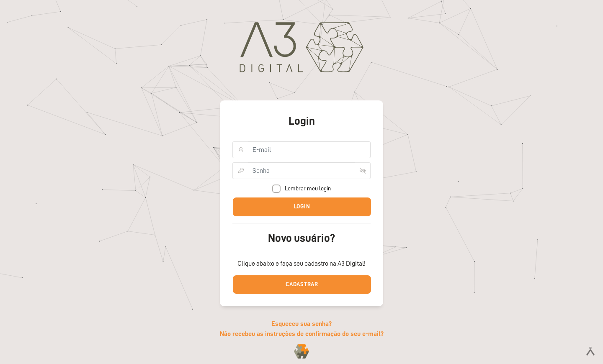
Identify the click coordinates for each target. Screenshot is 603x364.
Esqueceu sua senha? (301, 324)
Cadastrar (302, 284)
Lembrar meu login (304, 189)
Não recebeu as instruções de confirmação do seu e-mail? (302, 334)
